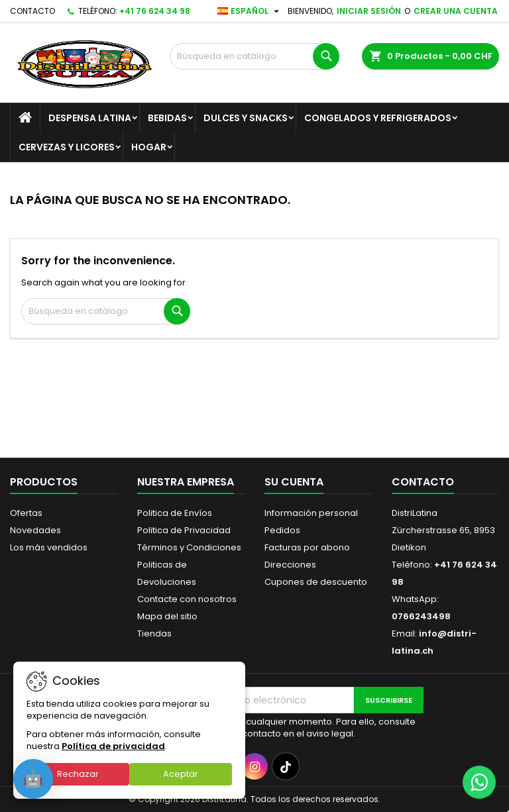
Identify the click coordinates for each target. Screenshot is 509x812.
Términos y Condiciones (189, 547)
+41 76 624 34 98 (155, 11)
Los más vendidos (49, 547)
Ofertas (26, 513)
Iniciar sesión (369, 11)
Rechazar (78, 774)
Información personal (311, 513)
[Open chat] (33, 779)
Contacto (32, 11)
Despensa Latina (90, 118)
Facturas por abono (307, 547)
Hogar (149, 147)
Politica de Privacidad (184, 530)
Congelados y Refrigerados (378, 118)
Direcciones (290, 565)
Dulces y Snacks (246, 118)
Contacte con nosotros (187, 599)
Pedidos (282, 530)
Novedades (35, 530)
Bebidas (167, 118)
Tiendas (154, 634)
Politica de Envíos (175, 513)
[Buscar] (254, 56)
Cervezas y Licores (67, 147)
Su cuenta (294, 482)
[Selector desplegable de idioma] (250, 11)
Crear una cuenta (456, 11)
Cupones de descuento (316, 582)
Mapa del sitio (167, 616)
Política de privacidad (113, 746)
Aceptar (181, 774)
